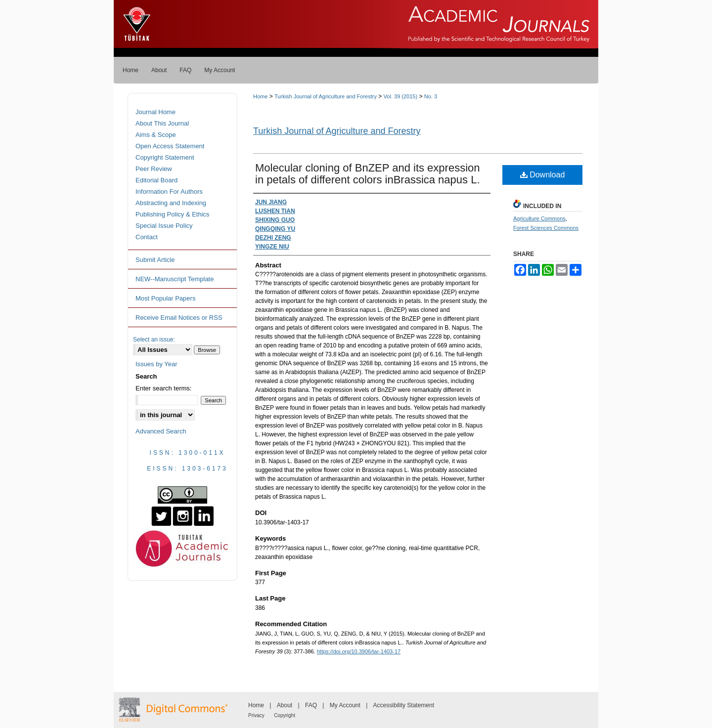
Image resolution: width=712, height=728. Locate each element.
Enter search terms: (163, 388)
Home (260, 96)
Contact (147, 237)
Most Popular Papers (165, 298)
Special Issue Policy (164, 226)
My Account (345, 705)
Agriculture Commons (539, 218)
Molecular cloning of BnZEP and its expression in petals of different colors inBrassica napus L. (368, 174)
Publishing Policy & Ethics (173, 214)
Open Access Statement (170, 146)
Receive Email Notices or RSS (179, 318)
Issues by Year (156, 364)
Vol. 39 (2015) (401, 96)
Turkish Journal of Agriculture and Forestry (326, 96)
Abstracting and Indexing (171, 203)
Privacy (256, 715)
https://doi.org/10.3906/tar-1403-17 (359, 651)
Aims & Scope (156, 135)
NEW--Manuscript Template (175, 279)
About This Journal (162, 123)
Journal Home (156, 112)
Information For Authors (169, 192)
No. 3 (431, 96)
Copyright (285, 715)
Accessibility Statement (404, 705)
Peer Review (154, 169)
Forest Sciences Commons (546, 228)
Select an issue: (154, 340)
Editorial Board (156, 180)
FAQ (311, 705)
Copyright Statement (165, 157)
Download (543, 175)
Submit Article (155, 260)
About (285, 705)
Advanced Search (161, 431)
